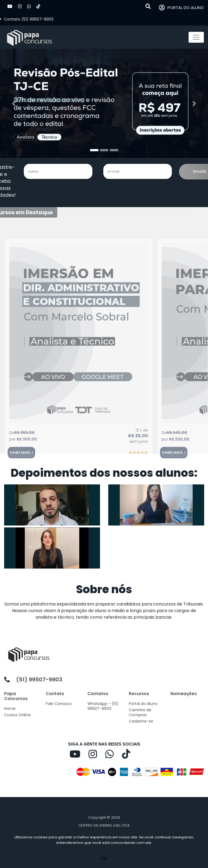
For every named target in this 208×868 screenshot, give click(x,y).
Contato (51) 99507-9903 (29, 19)
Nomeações (184, 694)
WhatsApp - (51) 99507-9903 (103, 706)
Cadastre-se (141, 721)
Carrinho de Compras (140, 712)
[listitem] (104, 611)
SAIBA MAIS (20, 462)
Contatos (98, 694)
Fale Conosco (59, 704)
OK (104, 859)
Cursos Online (17, 715)
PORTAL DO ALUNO (181, 8)
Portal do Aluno (143, 704)
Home (10, 709)
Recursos (139, 694)
